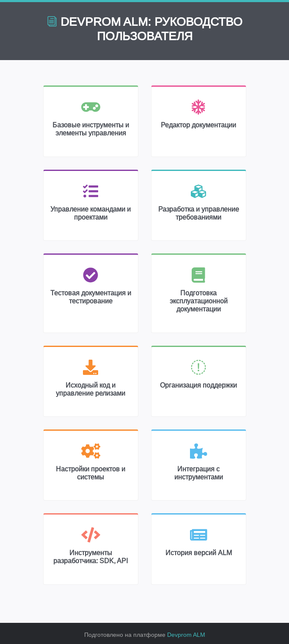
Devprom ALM (186, 635)
